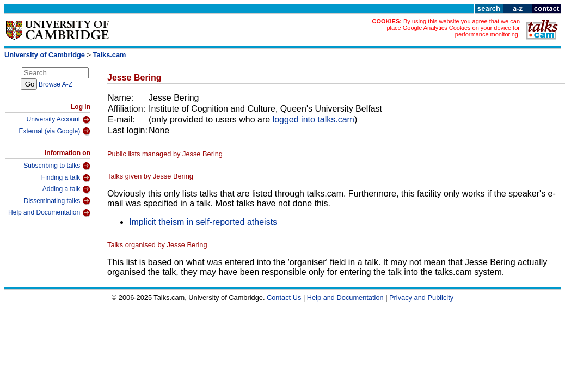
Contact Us (284, 298)
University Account (58, 120)
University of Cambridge (45, 55)
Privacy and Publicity (421, 298)
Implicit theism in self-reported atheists (203, 222)
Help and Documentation (49, 213)
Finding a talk (66, 178)
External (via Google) (54, 131)
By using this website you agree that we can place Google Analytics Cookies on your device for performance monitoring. (453, 28)
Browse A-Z (56, 84)
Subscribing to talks (57, 166)
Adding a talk (66, 189)
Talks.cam (110, 55)
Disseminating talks (57, 201)
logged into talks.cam (314, 120)
